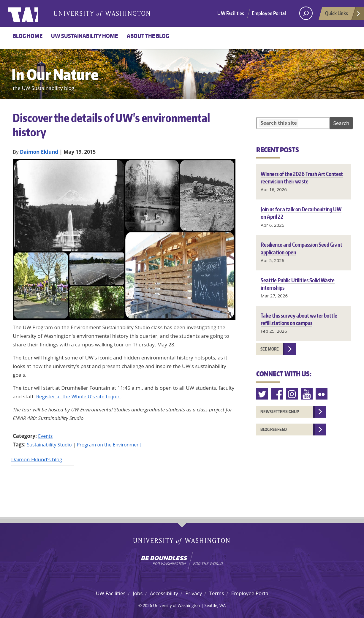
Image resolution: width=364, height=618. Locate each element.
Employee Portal (269, 13)
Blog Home (28, 36)
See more (270, 349)
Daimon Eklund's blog (37, 459)
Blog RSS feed (274, 429)
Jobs (138, 593)
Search (341, 123)
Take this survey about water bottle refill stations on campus (299, 319)
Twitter (262, 394)
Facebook (277, 394)
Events (45, 436)
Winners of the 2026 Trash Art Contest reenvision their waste (302, 178)
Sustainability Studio (49, 445)
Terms (217, 593)
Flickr (322, 394)
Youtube (307, 394)
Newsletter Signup (280, 412)
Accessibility (164, 593)
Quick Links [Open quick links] (343, 15)
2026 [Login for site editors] (147, 605)
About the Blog (148, 36)
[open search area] (306, 13)
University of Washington (33, 13)
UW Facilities (231, 13)
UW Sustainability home (84, 36)
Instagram (292, 394)
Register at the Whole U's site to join (79, 396)
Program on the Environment (109, 445)
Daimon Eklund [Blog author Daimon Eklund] (39, 152)
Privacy (194, 593)
